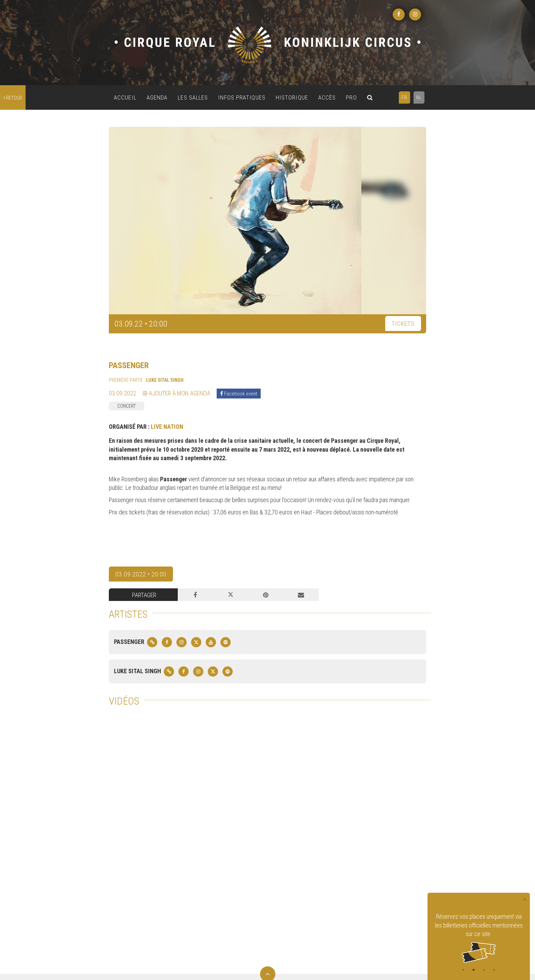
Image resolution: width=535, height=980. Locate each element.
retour (13, 98)
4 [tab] (494, 970)
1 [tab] (463, 970)
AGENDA (157, 97)
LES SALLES (193, 97)
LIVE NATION (167, 427)
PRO (351, 97)
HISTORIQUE (292, 97)
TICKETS (403, 324)
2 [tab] (474, 970)
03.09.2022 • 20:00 (141, 574)
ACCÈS (327, 97)
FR (404, 97)
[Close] (525, 900)
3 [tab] (484, 970)
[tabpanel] (479, 938)
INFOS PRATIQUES (242, 97)
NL (419, 97)
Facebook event (239, 394)
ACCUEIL (125, 97)
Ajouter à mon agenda (177, 393)
